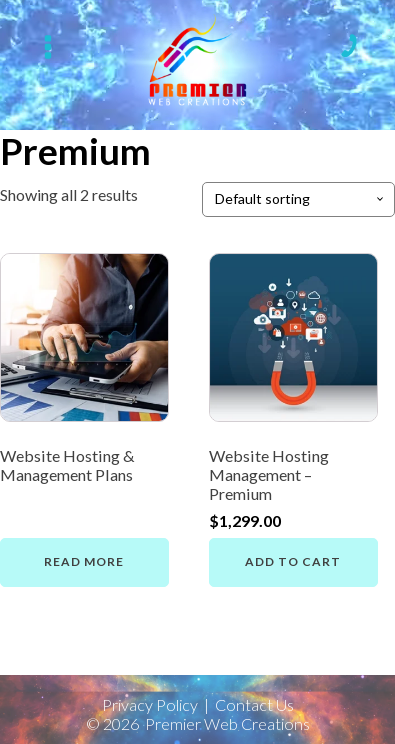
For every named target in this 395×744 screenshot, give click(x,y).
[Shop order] (298, 199)
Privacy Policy (150, 705)
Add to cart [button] (293, 561)
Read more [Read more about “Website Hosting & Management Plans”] (84, 561)
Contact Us (254, 705)
